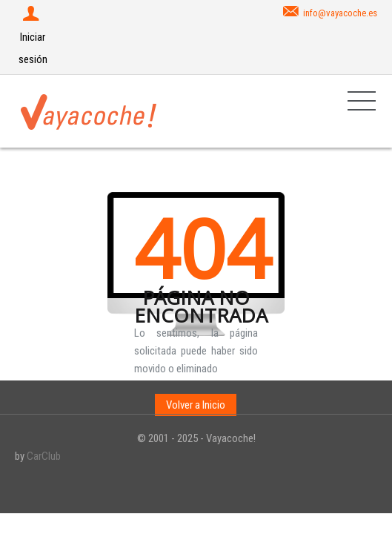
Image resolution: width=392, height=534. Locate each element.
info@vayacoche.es (340, 13)
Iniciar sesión (33, 37)
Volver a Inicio (196, 405)
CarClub (44, 456)
